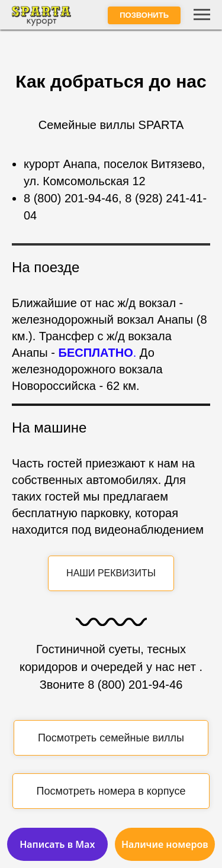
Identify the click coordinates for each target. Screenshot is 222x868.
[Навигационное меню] (202, 15)
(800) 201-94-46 (74, 198)
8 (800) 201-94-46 (135, 685)
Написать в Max (57, 844)
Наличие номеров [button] (165, 844)
